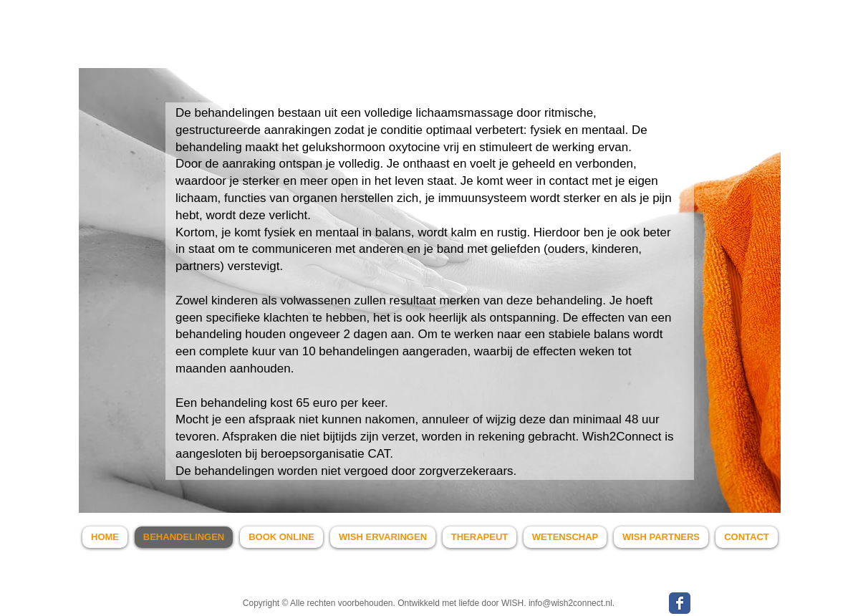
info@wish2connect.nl (570, 603)
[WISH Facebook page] (680, 603)
